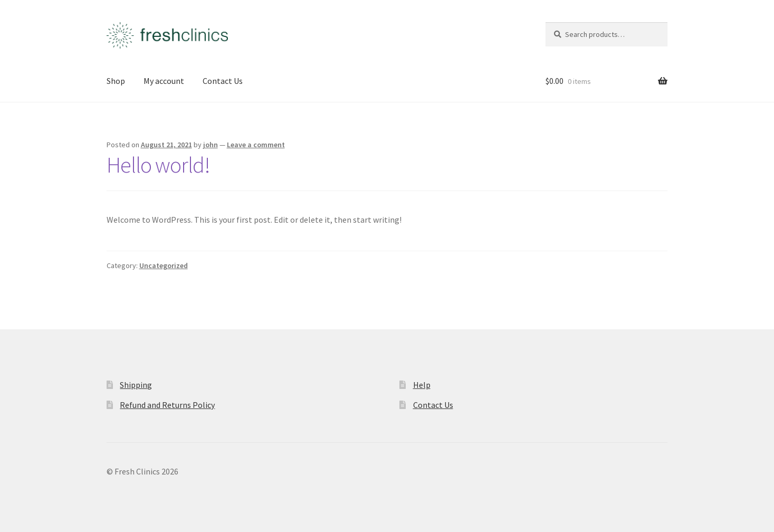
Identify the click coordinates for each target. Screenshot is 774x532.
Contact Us (223, 81)
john (211, 145)
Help (422, 385)
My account (164, 81)
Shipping (136, 385)
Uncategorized (164, 265)
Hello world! (158, 165)
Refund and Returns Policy (167, 405)
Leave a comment (256, 145)
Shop (116, 81)
